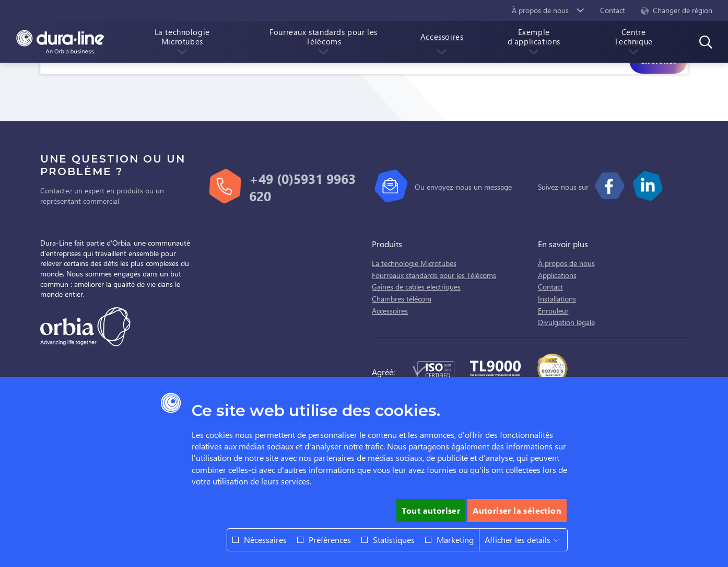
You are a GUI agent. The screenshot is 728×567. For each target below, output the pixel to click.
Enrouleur (553, 311)
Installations (557, 299)
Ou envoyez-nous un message (463, 187)
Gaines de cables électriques (416, 287)
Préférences (330, 540)
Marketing (455, 540)
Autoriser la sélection (517, 510)
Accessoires (390, 311)
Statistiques (394, 540)
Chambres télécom (402, 299)
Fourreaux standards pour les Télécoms (434, 275)
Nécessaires (265, 540)
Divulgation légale (566, 322)
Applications (557, 275)
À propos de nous (566, 263)
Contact (550, 287)
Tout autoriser (431, 510)
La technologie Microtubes (414, 263)
